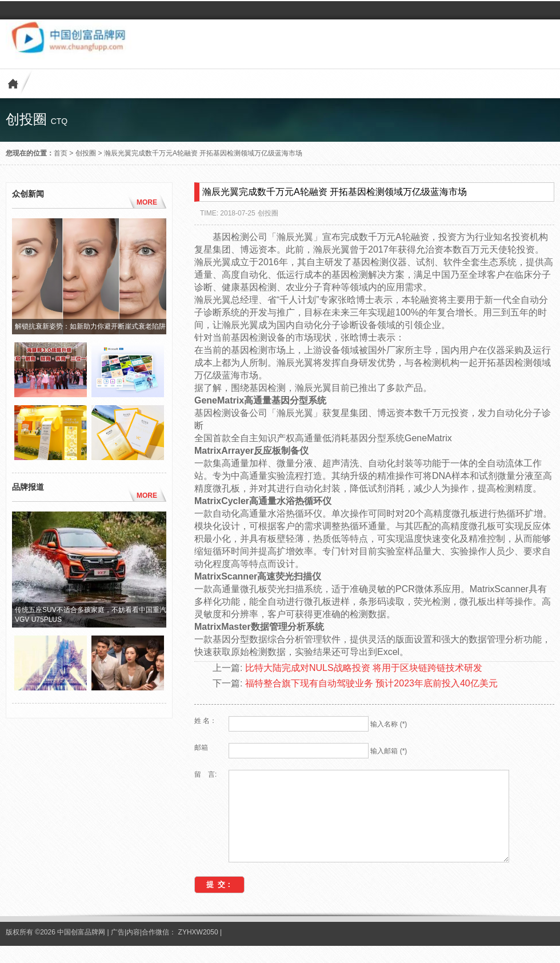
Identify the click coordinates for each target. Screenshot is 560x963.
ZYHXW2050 (199, 949)
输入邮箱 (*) (389, 751)
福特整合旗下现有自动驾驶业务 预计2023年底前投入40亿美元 (371, 683)
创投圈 (86, 153)
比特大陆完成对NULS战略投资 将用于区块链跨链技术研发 (364, 668)
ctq (59, 121)
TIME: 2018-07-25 (228, 213)
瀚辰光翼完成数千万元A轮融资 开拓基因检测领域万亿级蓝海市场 (203, 153)
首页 (61, 153)
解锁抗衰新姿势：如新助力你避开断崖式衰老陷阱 (90, 326)
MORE (147, 202)
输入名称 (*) (389, 724)
